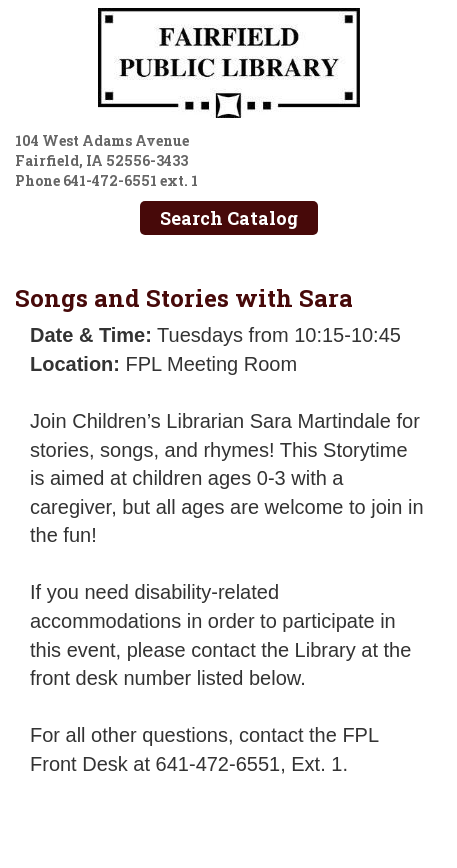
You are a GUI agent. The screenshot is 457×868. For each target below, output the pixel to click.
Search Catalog (229, 218)
